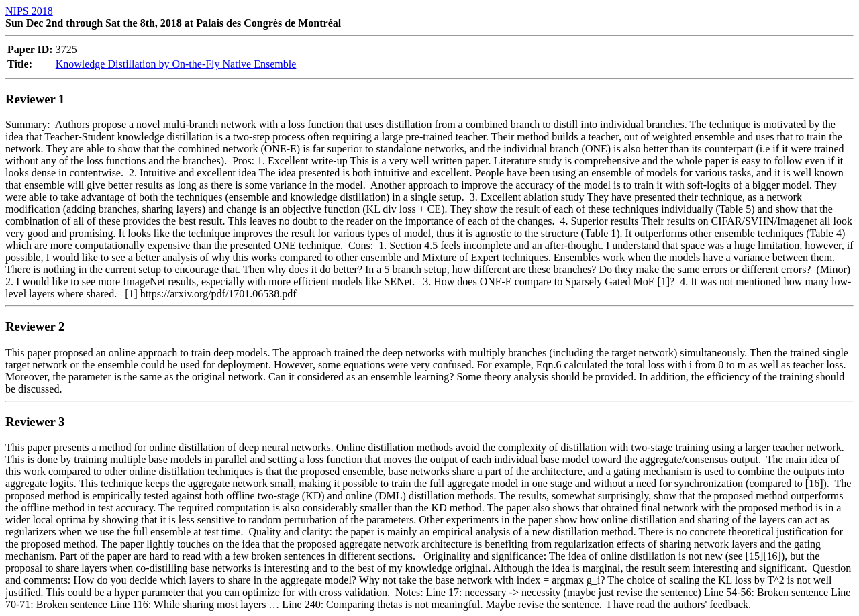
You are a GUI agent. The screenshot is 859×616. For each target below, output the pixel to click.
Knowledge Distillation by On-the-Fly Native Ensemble (176, 64)
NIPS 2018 (29, 11)
